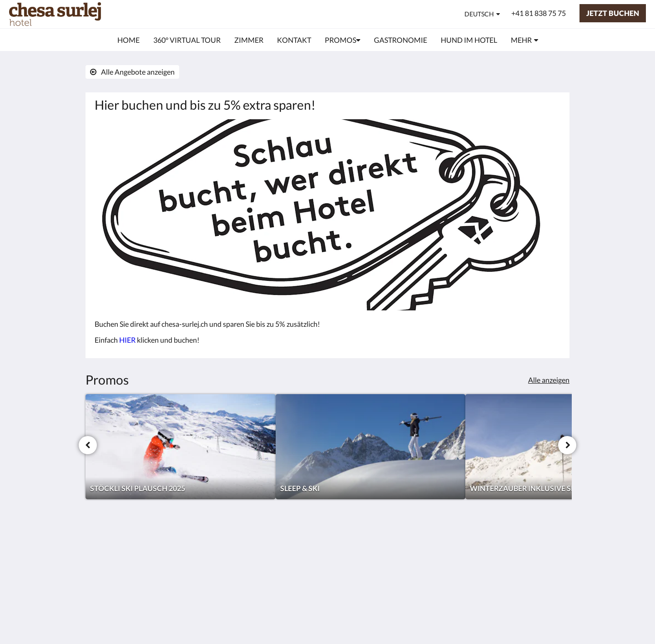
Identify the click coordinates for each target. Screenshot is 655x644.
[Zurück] (88, 445)
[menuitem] (128, 40)
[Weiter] (567, 445)
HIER (127, 340)
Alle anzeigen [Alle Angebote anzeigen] (549, 380)
